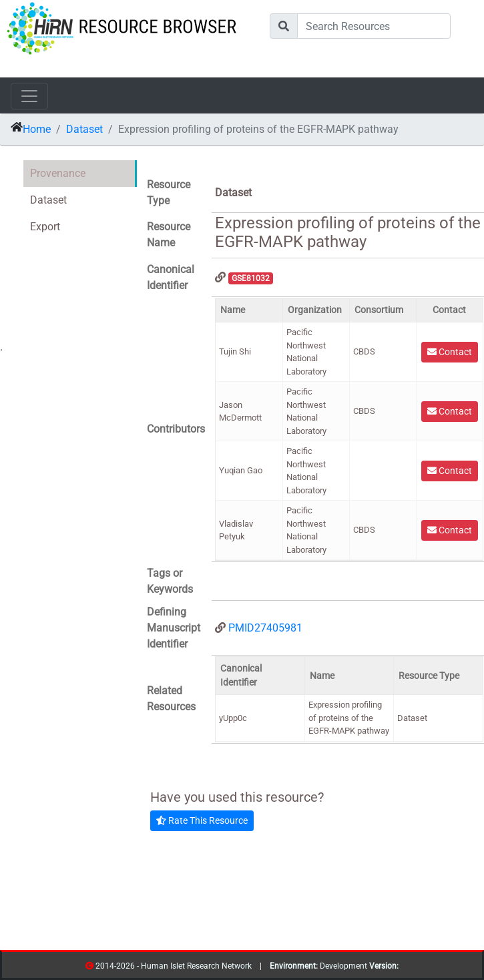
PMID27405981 (265, 628)
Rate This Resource (202, 820)
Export (45, 227)
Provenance (58, 173)
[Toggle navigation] (29, 96)
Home (37, 129)
